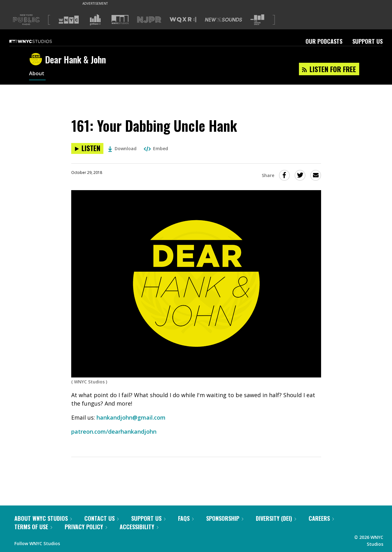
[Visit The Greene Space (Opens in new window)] (257, 20)
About (37, 74)
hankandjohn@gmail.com (131, 417)
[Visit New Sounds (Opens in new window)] (223, 20)
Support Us (367, 41)
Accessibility (139, 527)
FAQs (186, 518)
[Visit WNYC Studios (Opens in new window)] (120, 20)
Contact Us (102, 518)
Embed (156, 148)
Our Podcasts (324, 41)
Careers (321, 518)
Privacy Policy (86, 527)
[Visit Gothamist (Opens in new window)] (95, 20)
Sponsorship (225, 518)
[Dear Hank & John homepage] (37, 60)
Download (122, 148)
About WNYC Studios (43, 518)
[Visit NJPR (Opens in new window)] (149, 20)
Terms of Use (33, 527)
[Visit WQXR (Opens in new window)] (183, 20)
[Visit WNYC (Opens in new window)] (69, 20)
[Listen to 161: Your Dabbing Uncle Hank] (87, 148)
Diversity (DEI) (276, 518)
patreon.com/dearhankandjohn (114, 431)
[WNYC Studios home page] (38, 41)
